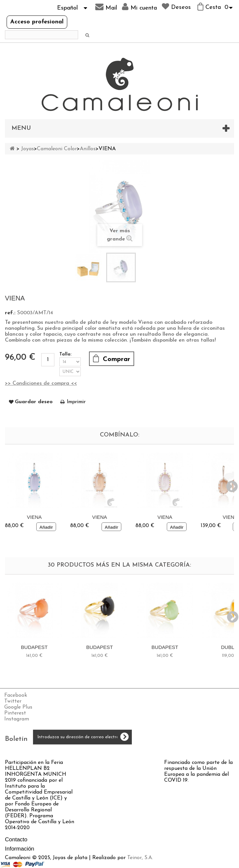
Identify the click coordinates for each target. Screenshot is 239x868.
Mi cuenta (139, 7)
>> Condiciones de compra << (41, 383)
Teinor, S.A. (140, 858)
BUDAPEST (34, 647)
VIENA (34, 517)
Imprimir (76, 402)
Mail (106, 7)
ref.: (10, 313)
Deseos (176, 7)
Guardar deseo (34, 402)
